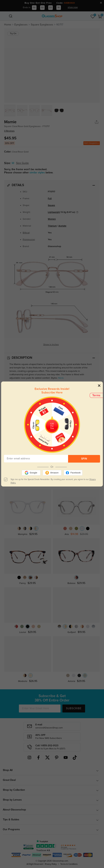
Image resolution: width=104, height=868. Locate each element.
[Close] (99, 385)
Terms (96, 395)
